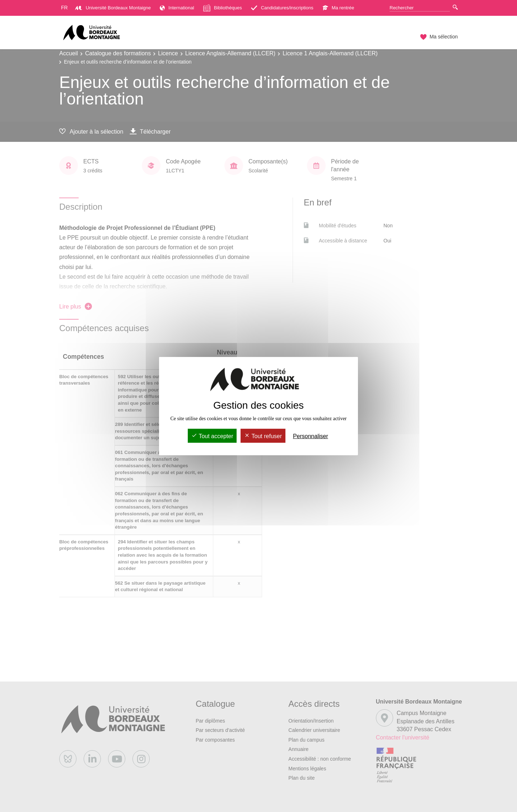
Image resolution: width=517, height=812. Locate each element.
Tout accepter (212, 436)
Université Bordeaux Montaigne (113, 8)
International (177, 8)
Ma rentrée (338, 8)
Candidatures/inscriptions (282, 8)
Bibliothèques (223, 8)
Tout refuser (263, 436)
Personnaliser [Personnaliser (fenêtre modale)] (311, 436)
